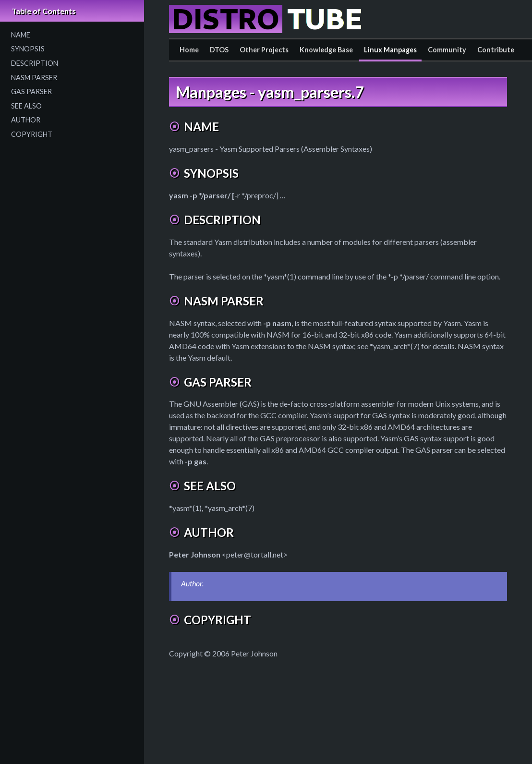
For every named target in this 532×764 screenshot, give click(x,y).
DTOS (219, 50)
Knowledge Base (326, 50)
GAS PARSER (31, 91)
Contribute (496, 50)
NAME (21, 35)
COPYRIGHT (32, 134)
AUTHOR (26, 120)
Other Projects (264, 50)
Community (447, 50)
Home (189, 50)
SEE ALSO (26, 106)
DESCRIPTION (35, 63)
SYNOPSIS (28, 49)
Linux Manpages (390, 50)
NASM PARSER (34, 78)
